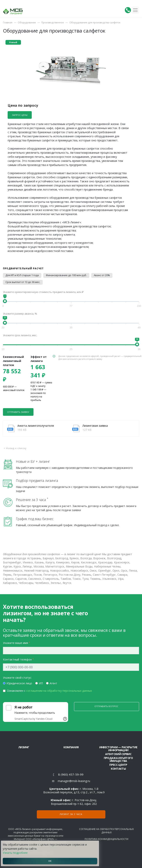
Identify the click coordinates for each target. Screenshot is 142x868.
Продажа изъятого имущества (118, 759)
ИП (41, 683)
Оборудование (27, 23)
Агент (53, 683)
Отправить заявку (18, 412)
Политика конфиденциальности (106, 839)
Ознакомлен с (49, 691)
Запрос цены (20, 115)
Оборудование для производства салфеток (95, 23)
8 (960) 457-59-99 (71, 774)
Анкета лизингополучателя (36, 426)
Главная (8, 23)
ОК (50, 861)
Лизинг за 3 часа (71, 814)
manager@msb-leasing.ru (74, 781)
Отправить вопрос (106, 706)
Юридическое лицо (19, 683)
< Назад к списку (15, 448)
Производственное (53, 23)
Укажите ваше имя (15, 643)
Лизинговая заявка (95, 426)
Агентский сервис (118, 754)
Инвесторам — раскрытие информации (118, 749)
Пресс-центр (118, 765)
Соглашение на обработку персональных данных (106, 831)
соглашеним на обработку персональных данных (59, 691)
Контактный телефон (17, 659)
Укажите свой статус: (17, 678)
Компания (71, 747)
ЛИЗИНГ (24, 747)
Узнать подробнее (15, 853)
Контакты (118, 769)
